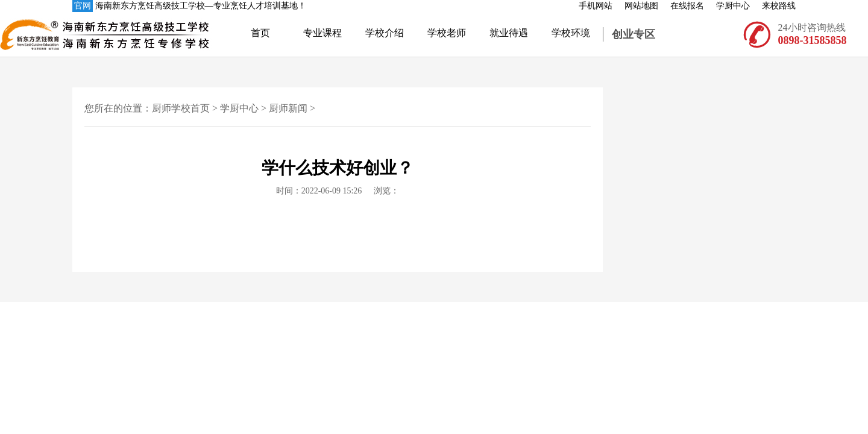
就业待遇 (509, 33)
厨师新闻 (288, 108)
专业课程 (322, 33)
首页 (260, 33)
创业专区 (634, 34)
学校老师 (447, 33)
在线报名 (687, 6)
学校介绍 (385, 33)
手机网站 (596, 6)
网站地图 (641, 6)
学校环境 (571, 33)
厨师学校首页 (181, 108)
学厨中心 (733, 6)
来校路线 (779, 6)
